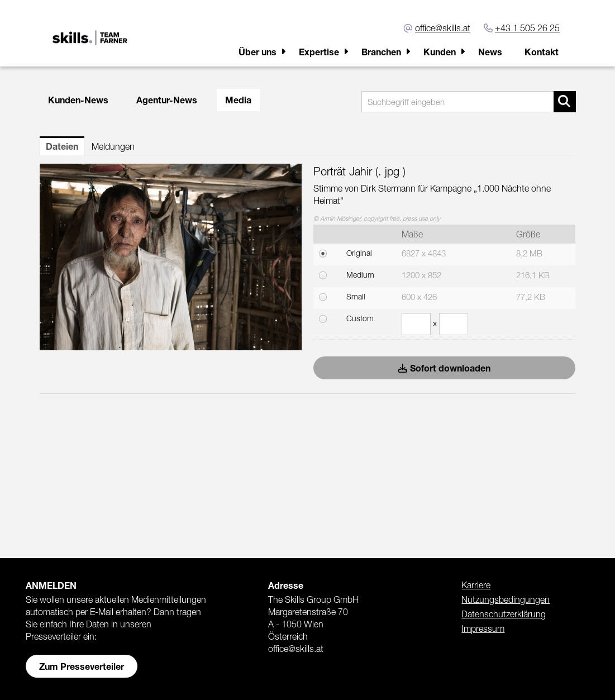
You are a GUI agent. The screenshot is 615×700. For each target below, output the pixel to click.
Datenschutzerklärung (504, 614)
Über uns (258, 52)
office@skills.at (443, 28)
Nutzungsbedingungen (506, 599)
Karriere (476, 585)
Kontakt (542, 52)
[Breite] (416, 324)
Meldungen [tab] (113, 146)
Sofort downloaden (444, 368)
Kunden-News (78, 100)
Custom (360, 318)
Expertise (319, 52)
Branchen (381, 52)
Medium (360, 275)
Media (238, 100)
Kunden (440, 52)
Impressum (483, 628)
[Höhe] (454, 324)
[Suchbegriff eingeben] (469, 102)
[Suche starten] (565, 102)
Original (359, 253)
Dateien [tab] (62, 146)
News (490, 52)
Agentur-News (167, 100)
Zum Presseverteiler (82, 666)
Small (356, 296)
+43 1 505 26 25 (527, 28)
